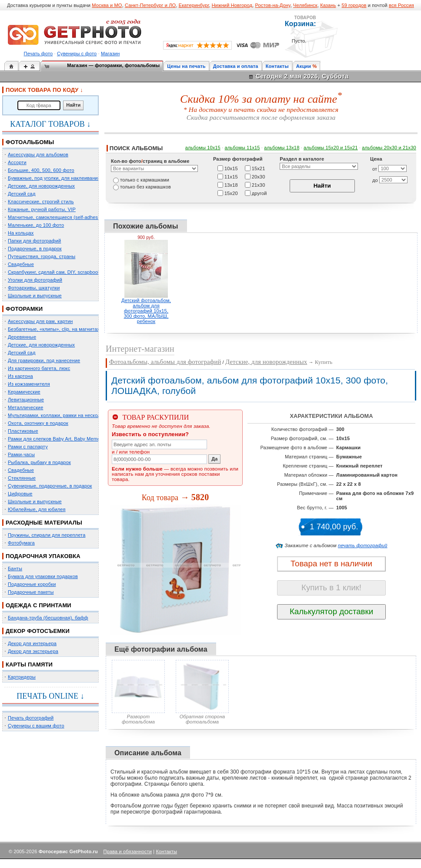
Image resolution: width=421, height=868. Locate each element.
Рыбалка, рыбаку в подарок (39, 462)
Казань (328, 5)
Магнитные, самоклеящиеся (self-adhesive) (57, 217)
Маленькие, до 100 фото (36, 225)
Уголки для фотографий (35, 280)
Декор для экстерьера (33, 651)
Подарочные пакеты (31, 592)
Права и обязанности (128, 851)
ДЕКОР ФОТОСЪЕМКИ (38, 631)
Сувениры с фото (77, 54)
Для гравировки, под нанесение (44, 360)
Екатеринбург (194, 5)
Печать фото (38, 54)
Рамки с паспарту (28, 447)
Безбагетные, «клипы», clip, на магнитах (54, 329)
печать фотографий (363, 545)
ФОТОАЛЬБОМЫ (30, 142)
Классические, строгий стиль (41, 202)
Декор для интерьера (32, 643)
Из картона (20, 376)
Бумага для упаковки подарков (43, 576)
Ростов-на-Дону (273, 5)
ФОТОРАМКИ (24, 309)
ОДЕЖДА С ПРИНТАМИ (38, 605)
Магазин (110, 54)
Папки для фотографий (34, 241)
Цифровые (20, 494)
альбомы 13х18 (282, 148)
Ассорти (17, 162)
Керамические (24, 392)
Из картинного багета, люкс (39, 368)
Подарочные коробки (32, 584)
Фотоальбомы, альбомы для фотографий (165, 362)
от (375, 169)
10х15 (231, 168)
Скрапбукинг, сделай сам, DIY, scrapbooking (57, 272)
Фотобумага (21, 543)
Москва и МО (107, 5)
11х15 (231, 176)
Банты (15, 569)
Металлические (25, 407)
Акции (304, 66)
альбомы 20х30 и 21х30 (389, 148)
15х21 (259, 168)
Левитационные (26, 400)
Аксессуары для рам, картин (40, 321)
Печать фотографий (31, 718)
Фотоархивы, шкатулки (34, 288)
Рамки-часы (21, 454)
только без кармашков (145, 187)
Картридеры (22, 677)
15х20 (231, 193)
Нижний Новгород (232, 5)
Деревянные (22, 337)
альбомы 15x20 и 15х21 (331, 148)
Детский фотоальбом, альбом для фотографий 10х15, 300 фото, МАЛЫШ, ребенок (146, 311)
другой (259, 193)
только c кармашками (145, 180)
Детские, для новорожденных (41, 186)
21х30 (259, 185)
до (375, 180)
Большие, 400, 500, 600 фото (41, 170)
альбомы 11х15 (242, 148)
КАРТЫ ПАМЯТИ (29, 664)
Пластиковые (23, 431)
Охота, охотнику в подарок (38, 423)
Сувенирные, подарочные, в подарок (50, 486)
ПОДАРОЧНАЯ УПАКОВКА (43, 556)
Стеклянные (22, 478)
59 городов (354, 5)
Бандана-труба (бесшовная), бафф (48, 618)
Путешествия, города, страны (42, 256)
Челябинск (305, 5)
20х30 (259, 176)
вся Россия (401, 5)
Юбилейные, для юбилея (37, 509)
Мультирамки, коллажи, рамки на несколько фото (64, 415)
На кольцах (21, 233)
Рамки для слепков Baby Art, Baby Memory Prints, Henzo (72, 439)
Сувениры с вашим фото (36, 726)
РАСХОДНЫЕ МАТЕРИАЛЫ (44, 523)
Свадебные (21, 264)
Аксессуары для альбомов (38, 155)
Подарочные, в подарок (35, 249)
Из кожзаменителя (29, 384)
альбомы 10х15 (203, 148)
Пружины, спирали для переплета (47, 535)
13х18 (231, 185)
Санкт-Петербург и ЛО (150, 5)
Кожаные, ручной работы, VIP (42, 209)
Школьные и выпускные (35, 296)
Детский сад (22, 194)
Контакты (277, 66)
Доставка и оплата (236, 66)
